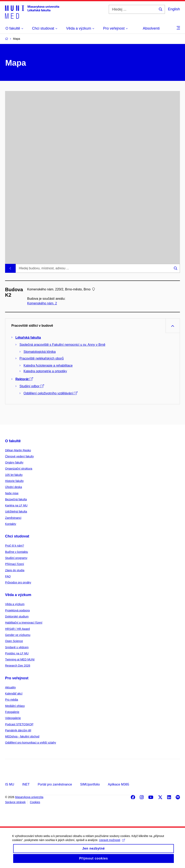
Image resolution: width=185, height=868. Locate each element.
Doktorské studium (17, 616)
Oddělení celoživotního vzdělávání (51, 393)
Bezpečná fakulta (16, 499)
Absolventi (151, 28)
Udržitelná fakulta (16, 512)
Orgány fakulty (14, 462)
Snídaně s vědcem (17, 647)
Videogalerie (13, 718)
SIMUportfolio (90, 784)
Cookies (35, 802)
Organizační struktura (19, 469)
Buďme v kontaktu (17, 552)
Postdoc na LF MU (17, 653)
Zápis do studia (15, 570)
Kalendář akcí (14, 694)
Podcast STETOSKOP (19, 724)
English (174, 9)
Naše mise (12, 493)
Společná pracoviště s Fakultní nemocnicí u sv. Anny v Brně (62, 345)
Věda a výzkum (18, 595)
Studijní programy (16, 558)
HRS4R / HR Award (17, 629)
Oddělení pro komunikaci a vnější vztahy (31, 743)
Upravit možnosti (112, 847)
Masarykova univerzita (29, 797)
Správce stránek (15, 802)
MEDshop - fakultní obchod (22, 736)
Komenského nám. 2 (42, 303)
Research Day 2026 (18, 666)
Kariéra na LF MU (16, 505)
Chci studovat (17, 536)
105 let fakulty (14, 475)
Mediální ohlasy (15, 706)
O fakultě (13, 441)
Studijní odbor (32, 386)
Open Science (14, 641)
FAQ (8, 576)
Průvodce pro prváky (18, 582)
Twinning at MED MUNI (20, 659)
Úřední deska (13, 487)
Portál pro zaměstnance (55, 784)
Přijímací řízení (15, 564)
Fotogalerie (12, 712)
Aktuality (10, 687)
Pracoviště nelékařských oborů (42, 358)
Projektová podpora (17, 610)
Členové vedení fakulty (19, 456)
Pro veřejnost (17, 678)
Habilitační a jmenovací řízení (24, 623)
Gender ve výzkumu (18, 635)
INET (26, 784)
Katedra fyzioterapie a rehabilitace (48, 366)
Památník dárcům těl (18, 730)
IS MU (10, 784)
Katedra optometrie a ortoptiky (45, 371)
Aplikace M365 (119, 784)
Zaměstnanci (13, 518)
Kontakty (11, 524)
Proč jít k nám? (15, 546)
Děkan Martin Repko (18, 450)
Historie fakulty (14, 481)
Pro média (12, 700)
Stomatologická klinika (40, 352)
